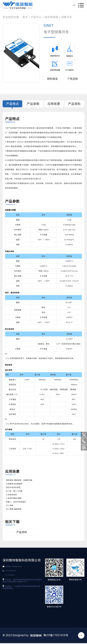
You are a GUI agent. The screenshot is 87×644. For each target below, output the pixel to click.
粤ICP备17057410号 (56, 636)
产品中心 (36, 17)
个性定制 (72, 79)
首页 (25, 17)
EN (74, 5)
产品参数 (33, 104)
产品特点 (12, 104)
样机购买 (52, 79)
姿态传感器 (51, 17)
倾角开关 (66, 17)
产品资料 (74, 104)
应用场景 (54, 104)
